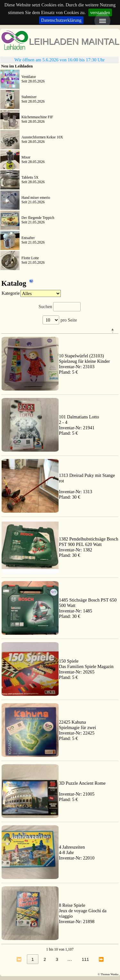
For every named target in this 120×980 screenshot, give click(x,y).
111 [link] (85, 959)
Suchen (45, 307)
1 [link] (32, 959)
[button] (60, 331)
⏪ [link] (19, 959)
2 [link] (45, 959)
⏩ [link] (101, 959)
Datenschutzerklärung (61, 20)
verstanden (100, 12)
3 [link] (57, 959)
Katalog (18, 282)
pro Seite (68, 320)
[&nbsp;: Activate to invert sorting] (89, 331)
